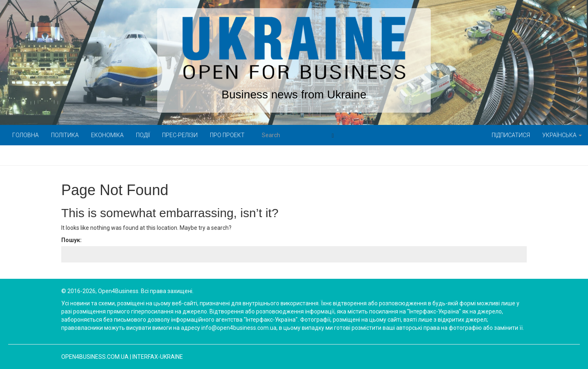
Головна (26, 135)
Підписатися (511, 135)
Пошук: (71, 240)
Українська (562, 135)
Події (143, 135)
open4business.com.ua (95, 357)
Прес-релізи (180, 135)
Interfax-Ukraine (158, 357)
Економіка (107, 135)
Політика (65, 135)
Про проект (227, 135)
